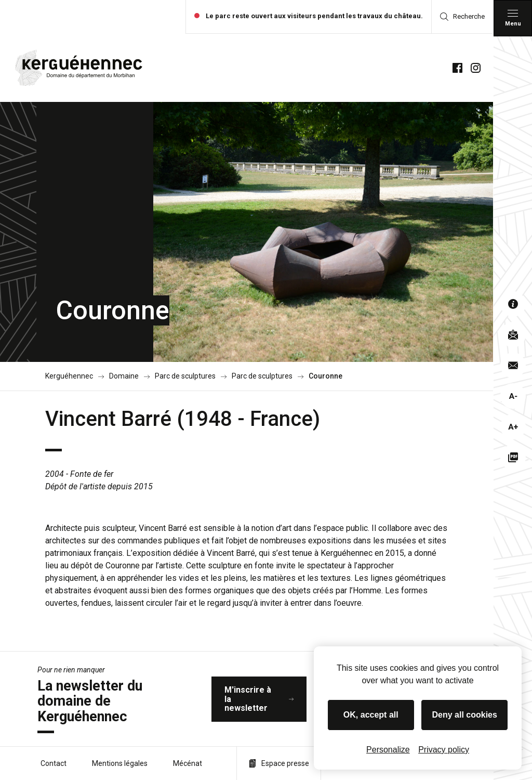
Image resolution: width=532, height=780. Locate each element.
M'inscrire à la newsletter (259, 699)
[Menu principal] (513, 18)
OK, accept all (371, 715)
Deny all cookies (465, 715)
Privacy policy (444, 750)
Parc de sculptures (185, 376)
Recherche (462, 17)
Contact (54, 763)
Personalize (388, 750)
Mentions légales (120, 763)
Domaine (124, 376)
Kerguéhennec (69, 376)
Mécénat (188, 763)
